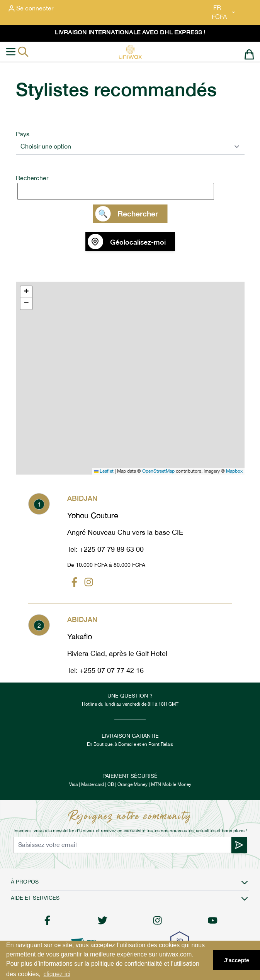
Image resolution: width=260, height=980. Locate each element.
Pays (23, 134)
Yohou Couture (93, 515)
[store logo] (130, 52)
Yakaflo (80, 637)
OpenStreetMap (158, 471)
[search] (132, 191)
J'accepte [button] (237, 960)
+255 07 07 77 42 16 (112, 670)
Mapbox (234, 471)
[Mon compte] (31, 8)
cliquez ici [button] (57, 974)
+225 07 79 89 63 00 (112, 549)
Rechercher (32, 178)
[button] (26, 292)
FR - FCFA (224, 12)
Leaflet (104, 471)
